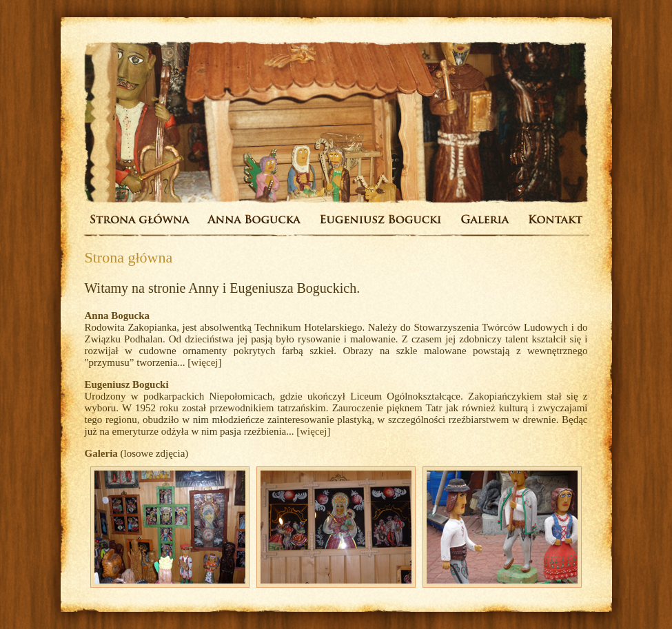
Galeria (101, 453)
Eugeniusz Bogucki (127, 384)
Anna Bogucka (118, 316)
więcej (204, 362)
